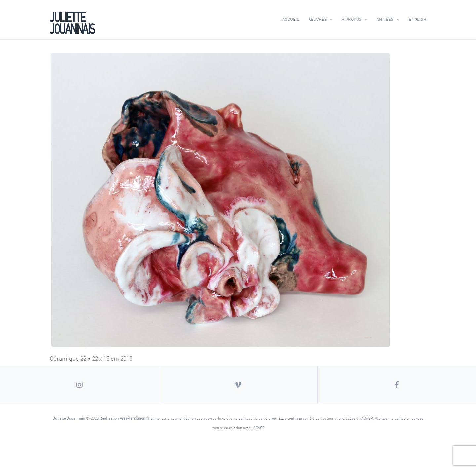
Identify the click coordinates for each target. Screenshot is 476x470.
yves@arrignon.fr (135, 418)
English (417, 19)
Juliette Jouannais (72, 22)
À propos (352, 19)
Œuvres (318, 19)
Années (385, 19)
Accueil (291, 19)
